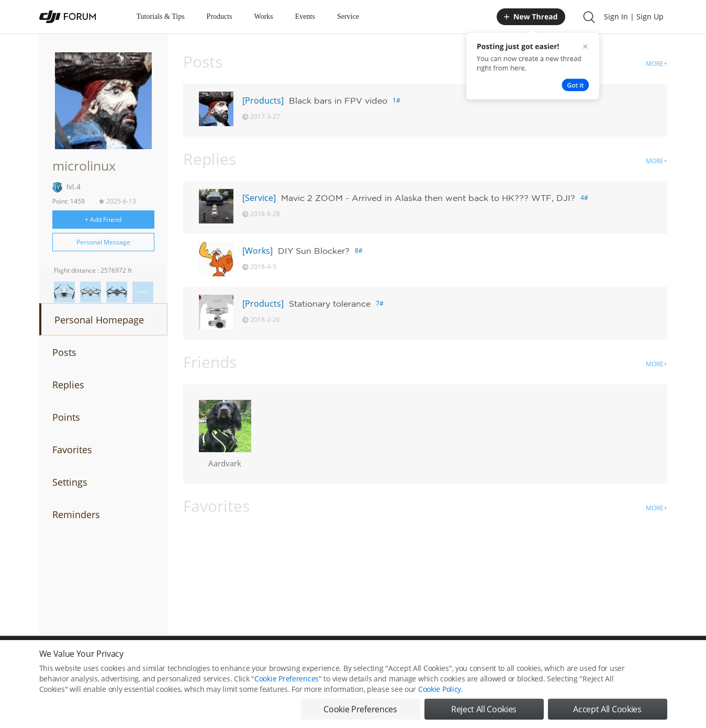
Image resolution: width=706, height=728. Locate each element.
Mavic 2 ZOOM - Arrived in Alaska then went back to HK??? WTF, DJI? (428, 198)
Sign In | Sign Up (634, 16)
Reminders (76, 514)
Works (264, 16)
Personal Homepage (99, 320)
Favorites (72, 450)
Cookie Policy (440, 694)
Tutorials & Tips (161, 16)
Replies (68, 385)
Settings (70, 482)
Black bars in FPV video (338, 100)
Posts (64, 352)
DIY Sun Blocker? (314, 251)
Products (220, 16)
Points (66, 417)
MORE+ (657, 64)
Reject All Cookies (484, 714)
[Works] (257, 251)
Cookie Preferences (287, 684)
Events (305, 16)
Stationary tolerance (330, 304)
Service (348, 16)
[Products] (263, 100)
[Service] (259, 198)
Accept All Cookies (607, 714)
